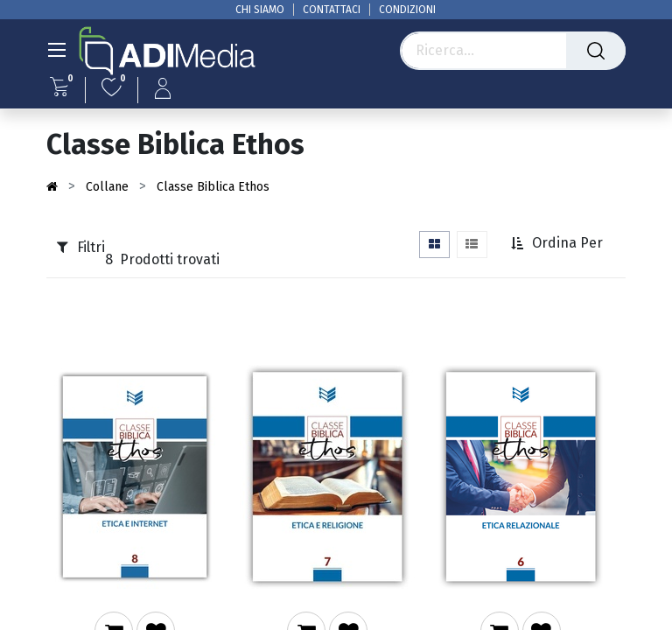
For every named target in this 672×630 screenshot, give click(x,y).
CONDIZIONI (407, 10)
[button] (558, 244)
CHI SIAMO (260, 10)
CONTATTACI (332, 10)
